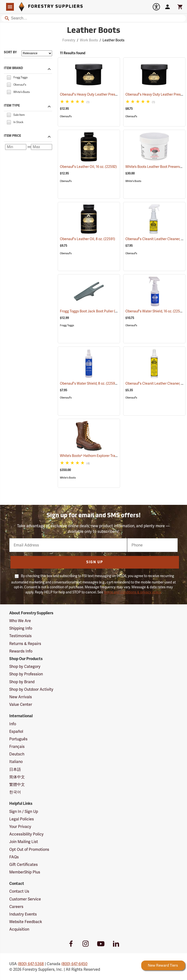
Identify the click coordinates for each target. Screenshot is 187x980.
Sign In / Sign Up (24, 812)
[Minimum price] (16, 147)
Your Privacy (20, 827)
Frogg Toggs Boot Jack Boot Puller (93, 311)
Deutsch (17, 754)
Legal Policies (22, 819)
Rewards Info (21, 651)
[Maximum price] (42, 147)
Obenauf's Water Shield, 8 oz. (89, 383)
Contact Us (19, 891)
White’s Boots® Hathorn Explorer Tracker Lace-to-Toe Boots (112, 456)
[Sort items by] (37, 53)
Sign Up (95, 562)
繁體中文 (17, 785)
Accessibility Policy (26, 834)
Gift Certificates (23, 865)
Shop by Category (25, 667)
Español (16, 731)
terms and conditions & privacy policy (132, 592)
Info (13, 724)
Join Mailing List (24, 842)
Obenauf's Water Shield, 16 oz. (155, 311)
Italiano (16, 762)
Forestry (69, 40)
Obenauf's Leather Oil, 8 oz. (88, 239)
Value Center (21, 704)
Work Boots (89, 40)
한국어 (15, 792)
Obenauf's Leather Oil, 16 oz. (88, 167)
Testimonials (20, 636)
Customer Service (25, 899)
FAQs (14, 857)
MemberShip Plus (25, 872)
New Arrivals (21, 697)
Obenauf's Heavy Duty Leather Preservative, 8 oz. (105, 94)
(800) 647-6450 (74, 964)
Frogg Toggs (67, 325)
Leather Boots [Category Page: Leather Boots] (94, 31)
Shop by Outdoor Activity (31, 689)
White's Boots (133, 181)
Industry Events (23, 914)
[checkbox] (9, 77)
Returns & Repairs (25, 644)
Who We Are (20, 621)
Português (18, 739)
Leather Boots (113, 40)
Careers (16, 907)
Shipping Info (21, 628)
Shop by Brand (22, 682)
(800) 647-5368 (31, 964)
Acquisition (19, 929)
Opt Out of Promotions (29, 849)
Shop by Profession (26, 674)
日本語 (15, 769)
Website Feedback (26, 922)
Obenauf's (66, 116)
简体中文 (17, 777)
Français (17, 747)
